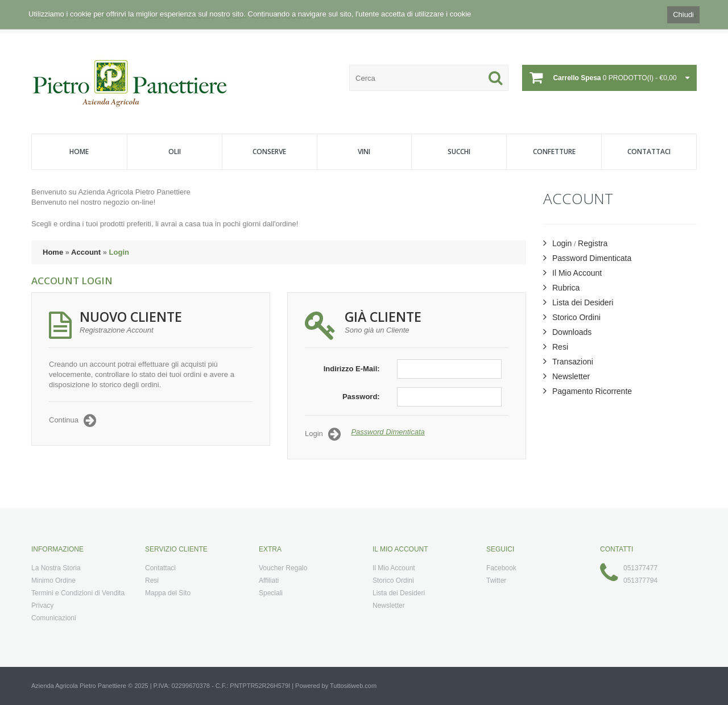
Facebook (501, 568)
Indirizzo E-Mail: (352, 369)
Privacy (42, 606)
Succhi (459, 152)
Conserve (269, 152)
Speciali (271, 593)
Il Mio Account (572, 273)
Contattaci (649, 152)
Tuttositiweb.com (353, 686)
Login (119, 252)
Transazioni (568, 362)
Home (79, 152)
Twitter (496, 580)
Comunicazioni (54, 618)
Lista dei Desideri (578, 302)
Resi (556, 347)
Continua (73, 421)
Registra (593, 243)
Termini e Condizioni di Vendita (78, 593)
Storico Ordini (572, 317)
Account (86, 252)
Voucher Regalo (283, 568)
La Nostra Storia (56, 568)
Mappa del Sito (168, 593)
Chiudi (683, 14)
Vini (364, 152)
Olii (175, 152)
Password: (361, 397)
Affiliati (269, 580)
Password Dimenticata (388, 432)
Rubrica (561, 288)
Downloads (567, 332)
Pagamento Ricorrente (588, 391)
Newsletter (566, 376)
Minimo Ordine (53, 580)
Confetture (554, 152)
